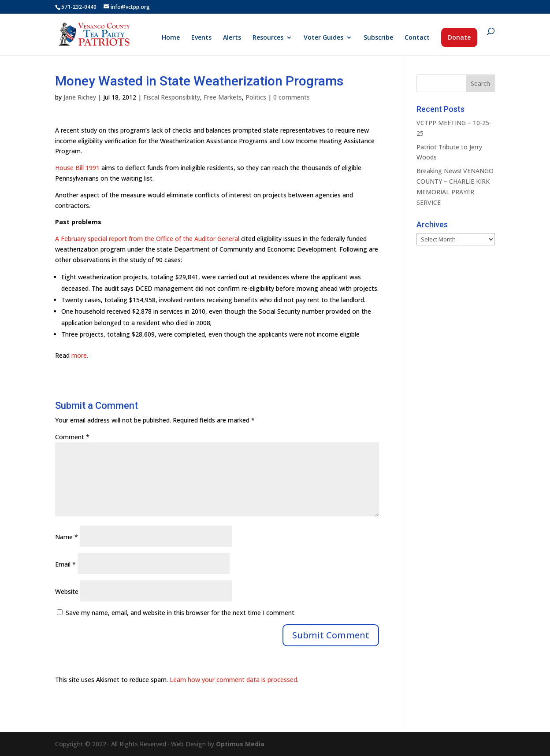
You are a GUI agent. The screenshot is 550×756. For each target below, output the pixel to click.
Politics (256, 97)
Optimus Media (240, 744)
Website (67, 591)
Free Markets (223, 97)
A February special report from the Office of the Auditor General (147, 239)
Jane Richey (80, 97)
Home (171, 38)
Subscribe (378, 38)
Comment (72, 437)
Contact (417, 38)
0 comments (292, 97)
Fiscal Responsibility (172, 97)
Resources (268, 38)
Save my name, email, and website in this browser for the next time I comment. (181, 613)
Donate (459, 37)
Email (65, 564)
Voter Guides (323, 38)
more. (80, 355)
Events (201, 38)
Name (67, 537)
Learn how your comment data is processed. (234, 680)
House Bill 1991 (77, 168)
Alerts (232, 38)
